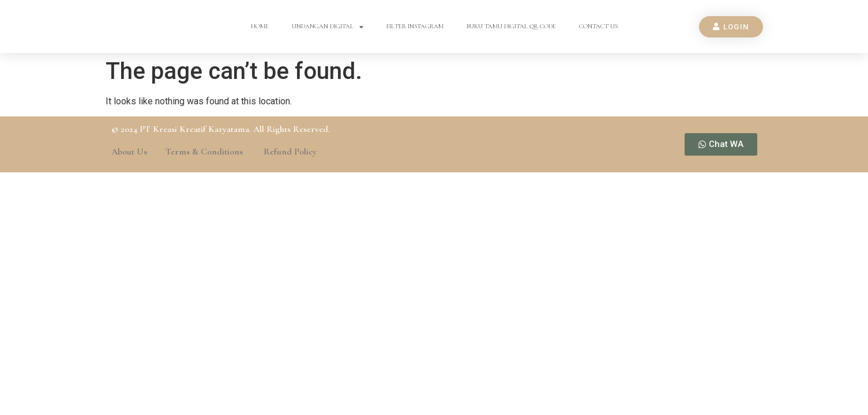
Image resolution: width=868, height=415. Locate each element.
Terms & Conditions (205, 152)
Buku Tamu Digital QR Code (511, 26)
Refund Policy (290, 152)
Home (260, 26)
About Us (129, 152)
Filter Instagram (415, 26)
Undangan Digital (328, 27)
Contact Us (598, 26)
